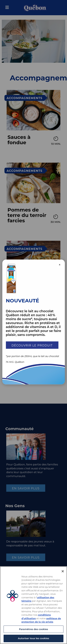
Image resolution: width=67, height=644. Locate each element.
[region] (33, 605)
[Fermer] (63, 571)
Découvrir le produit (32, 345)
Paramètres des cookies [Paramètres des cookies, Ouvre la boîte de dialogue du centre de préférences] (33, 629)
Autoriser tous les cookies (33, 638)
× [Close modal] (60, 265)
